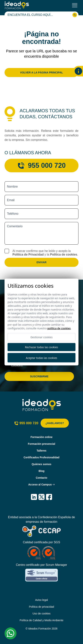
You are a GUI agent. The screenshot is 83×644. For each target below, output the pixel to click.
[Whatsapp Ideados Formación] (11, 633)
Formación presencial (42, 444)
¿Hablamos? (55, 423)
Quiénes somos (41, 464)
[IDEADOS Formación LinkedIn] (34, 497)
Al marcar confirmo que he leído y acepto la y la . (45, 253)
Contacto (42, 478)
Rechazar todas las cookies (41, 347)
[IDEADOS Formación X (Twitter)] (41, 497)
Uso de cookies (41, 613)
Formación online (42, 437)
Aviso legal (41, 600)
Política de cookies (64, 254)
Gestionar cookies (41, 337)
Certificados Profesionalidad (41, 457)
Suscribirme (39, 376)
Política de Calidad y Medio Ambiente (41, 620)
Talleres (41, 451)
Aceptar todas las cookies (41, 358)
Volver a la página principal (41, 72)
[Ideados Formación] (17, 5)
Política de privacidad (41, 607)
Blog (41, 471)
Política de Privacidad (28, 254)
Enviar (42, 262)
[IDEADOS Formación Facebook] (49, 497)
